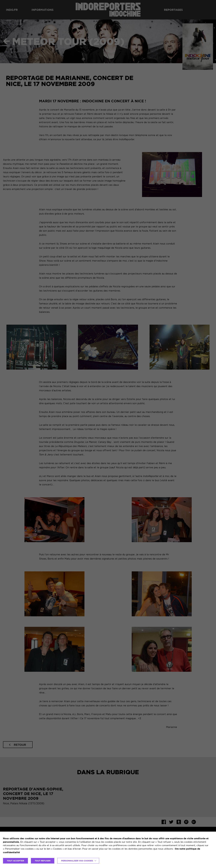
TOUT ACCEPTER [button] (15, 861)
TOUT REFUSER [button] (43, 861)
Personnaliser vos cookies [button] (77, 861)
